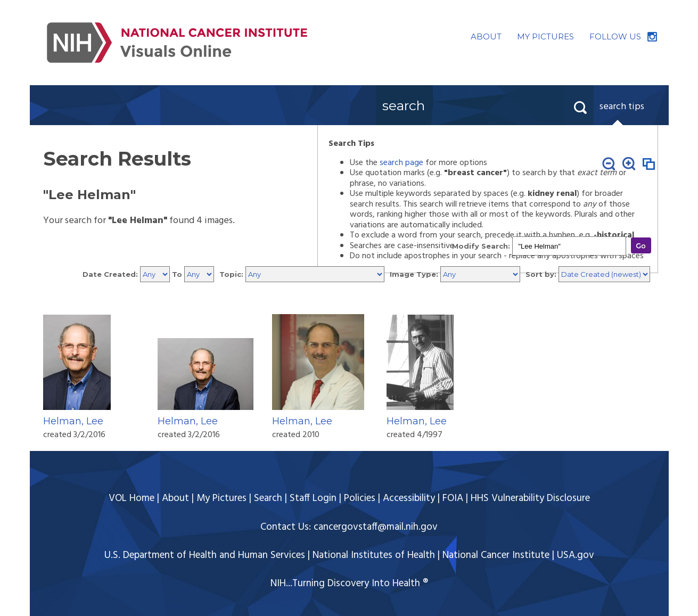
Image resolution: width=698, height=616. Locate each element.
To (177, 274)
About (175, 498)
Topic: (231, 274)
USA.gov (576, 555)
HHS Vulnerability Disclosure (530, 498)
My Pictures (221, 498)
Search (268, 498)
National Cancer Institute (496, 555)
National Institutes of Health (374, 555)
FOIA (453, 498)
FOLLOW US (615, 36)
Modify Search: (481, 246)
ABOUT (486, 36)
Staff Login (313, 498)
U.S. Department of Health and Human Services (205, 555)
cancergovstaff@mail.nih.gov (376, 527)
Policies (360, 498)
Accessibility (409, 498)
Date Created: (110, 274)
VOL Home (132, 498)
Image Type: (414, 274)
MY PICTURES (545, 36)
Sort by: (541, 274)
